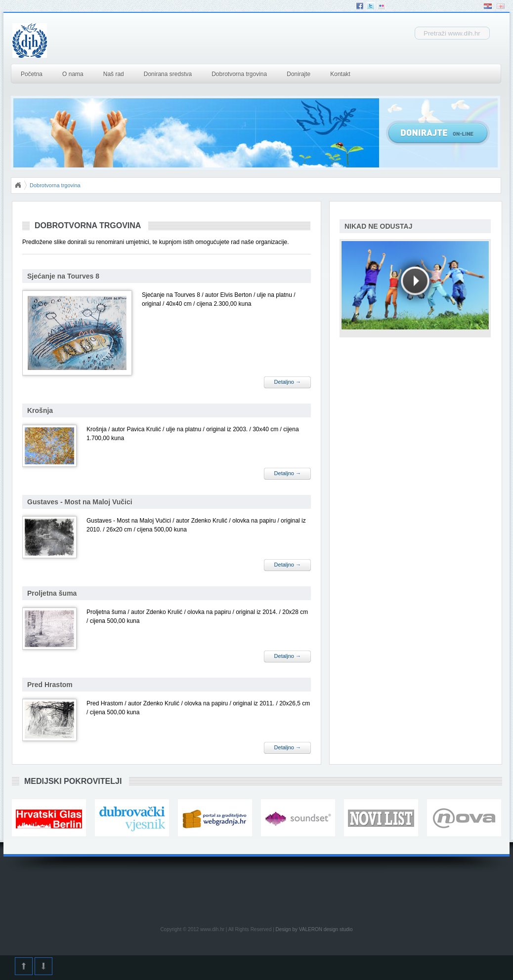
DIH (107, 41)
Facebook (360, 6)
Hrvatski (488, 6)
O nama (73, 74)
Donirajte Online (438, 133)
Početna (32, 74)
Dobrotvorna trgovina (239, 74)
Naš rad (114, 74)
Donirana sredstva (168, 74)
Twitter (371, 6)
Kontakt (340, 74)
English (501, 6)
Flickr (382, 6)
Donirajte (299, 74)
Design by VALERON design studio (314, 929)
